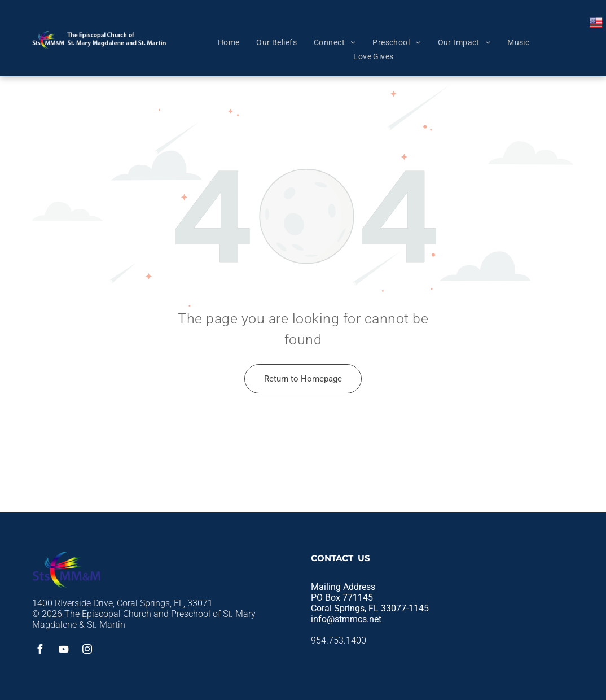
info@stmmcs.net (346, 619)
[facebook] (39, 651)
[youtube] (63, 651)
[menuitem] (229, 42)
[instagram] (87, 651)
